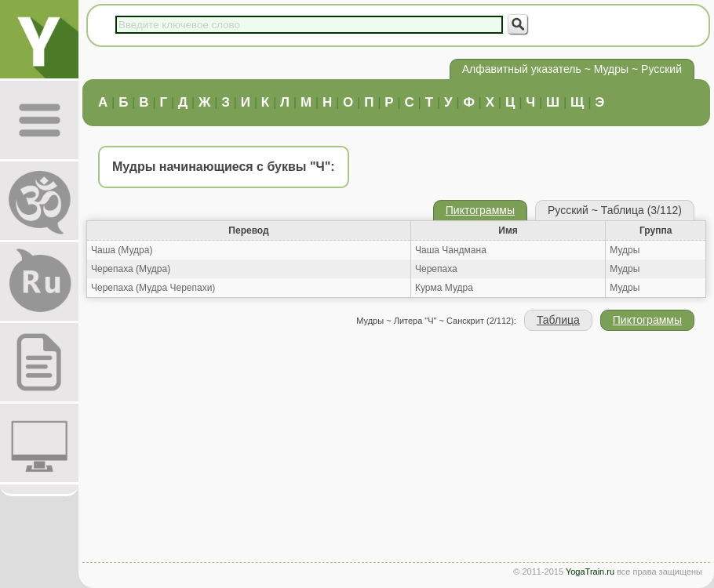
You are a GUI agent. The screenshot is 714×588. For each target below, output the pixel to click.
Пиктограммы (480, 210)
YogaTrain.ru (590, 572)
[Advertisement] (396, 448)
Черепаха (436, 269)
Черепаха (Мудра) (131, 269)
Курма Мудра (444, 288)
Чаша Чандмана (451, 250)
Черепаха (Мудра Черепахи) (153, 288)
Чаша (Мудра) (122, 250)
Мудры (625, 250)
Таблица (558, 320)
